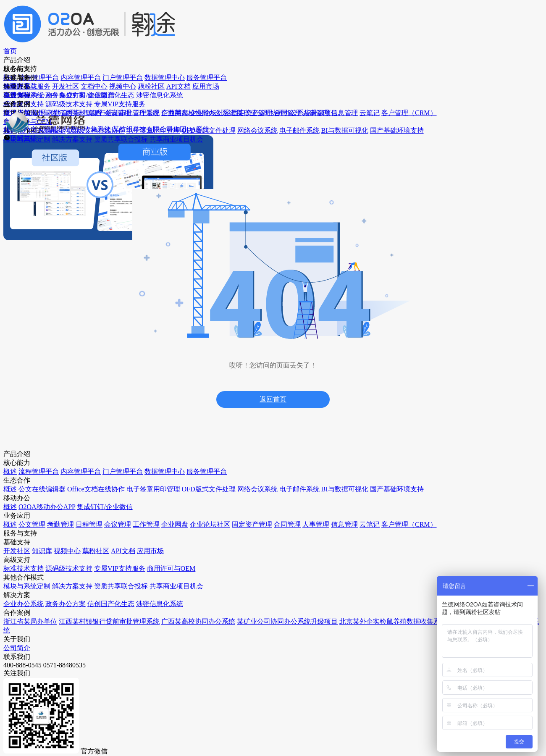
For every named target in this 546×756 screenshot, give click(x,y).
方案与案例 (288, 14)
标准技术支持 (190, 512)
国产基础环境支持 (45, 640)
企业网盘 (108, 560)
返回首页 (273, 282)
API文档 (183, 455)
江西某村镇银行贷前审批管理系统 (283, 500)
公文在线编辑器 (42, 528)
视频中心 (184, 423)
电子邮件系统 (39, 608)
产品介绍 (182, 14)
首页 (141, 14)
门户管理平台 (39, 439)
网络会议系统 (39, 592)
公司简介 (432, 374)
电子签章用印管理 (45, 560)
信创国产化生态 (268, 423)
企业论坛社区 (114, 576)
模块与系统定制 (193, 601)
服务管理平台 (39, 471)
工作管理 (108, 544)
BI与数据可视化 (42, 624)
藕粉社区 (184, 439)
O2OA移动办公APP (122, 407)
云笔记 (105, 656)
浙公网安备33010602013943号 (353, 739)
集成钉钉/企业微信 (121, 423)
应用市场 (184, 471)
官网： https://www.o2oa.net (199, 710)
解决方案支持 (190, 617)
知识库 (181, 407)
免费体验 (454, 14)
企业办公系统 (265, 391)
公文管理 (108, 480)
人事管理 (108, 624)
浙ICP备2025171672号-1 (278, 739)
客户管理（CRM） (121, 672)
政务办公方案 (265, 407)
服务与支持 (234, 14)
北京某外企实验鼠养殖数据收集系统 (283, 563)
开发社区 (184, 391)
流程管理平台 (39, 407)
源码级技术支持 (193, 528)
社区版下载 (343, 14)
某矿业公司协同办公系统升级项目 (283, 539)
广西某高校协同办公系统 (280, 520)
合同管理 (108, 608)
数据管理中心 (39, 455)
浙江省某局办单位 (271, 480)
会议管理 (108, 528)
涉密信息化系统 (268, 439)
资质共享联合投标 (196, 633)
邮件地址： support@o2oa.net (102, 710)
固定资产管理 (114, 592)
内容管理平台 (39, 423)
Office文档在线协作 (46, 544)
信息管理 (108, 640)
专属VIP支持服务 (195, 544)
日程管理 (108, 512)
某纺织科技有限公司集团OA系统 (284, 587)
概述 (27, 391)
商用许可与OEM (193, 560)
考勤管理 (108, 496)
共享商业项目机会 (196, 649)
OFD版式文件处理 (45, 576)
